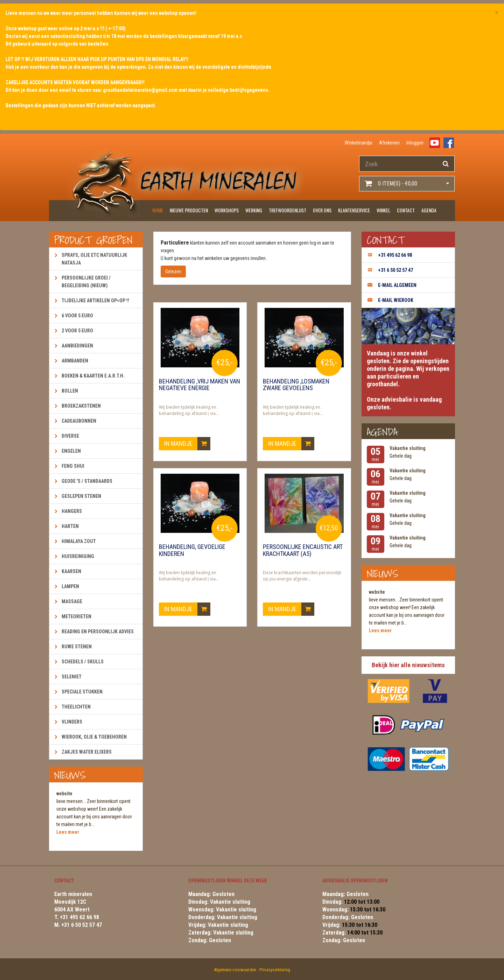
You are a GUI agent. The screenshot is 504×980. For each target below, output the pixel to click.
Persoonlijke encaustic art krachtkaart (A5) (303, 550)
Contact (406, 210)
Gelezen (173, 272)
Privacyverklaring (275, 970)
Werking (254, 210)
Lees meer (68, 832)
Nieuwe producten (189, 210)
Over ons (322, 210)
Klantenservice (354, 210)
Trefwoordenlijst (288, 210)
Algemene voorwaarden (235, 970)
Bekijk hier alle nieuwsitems (408, 665)
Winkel (383, 210)
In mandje (187, 444)
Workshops (227, 210)
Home (158, 210)
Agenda (429, 210)
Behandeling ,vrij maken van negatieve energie (199, 385)
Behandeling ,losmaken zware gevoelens (296, 385)
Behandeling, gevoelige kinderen (192, 550)
